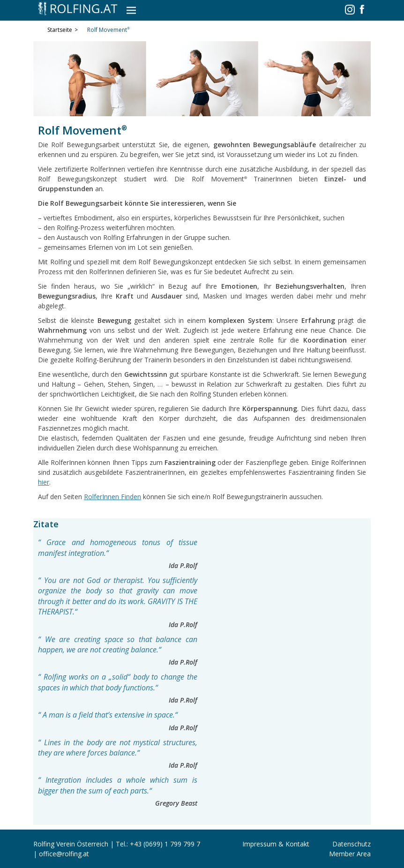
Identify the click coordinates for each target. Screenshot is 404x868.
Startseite (63, 30)
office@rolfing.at (64, 854)
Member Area (350, 854)
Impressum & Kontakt (276, 844)
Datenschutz (352, 844)
